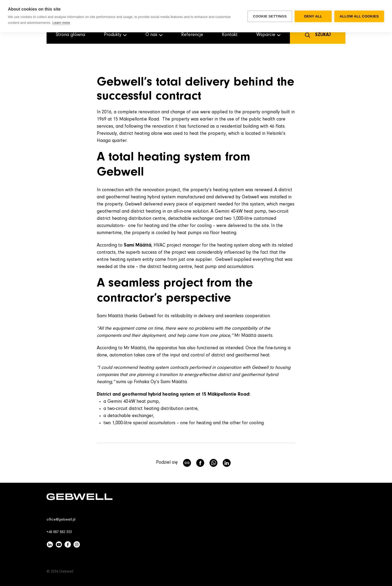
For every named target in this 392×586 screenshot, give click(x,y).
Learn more (61, 23)
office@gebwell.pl (61, 520)
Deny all (313, 16)
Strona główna (70, 35)
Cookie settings (270, 16)
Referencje (192, 35)
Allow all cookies (359, 16)
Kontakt (230, 35)
